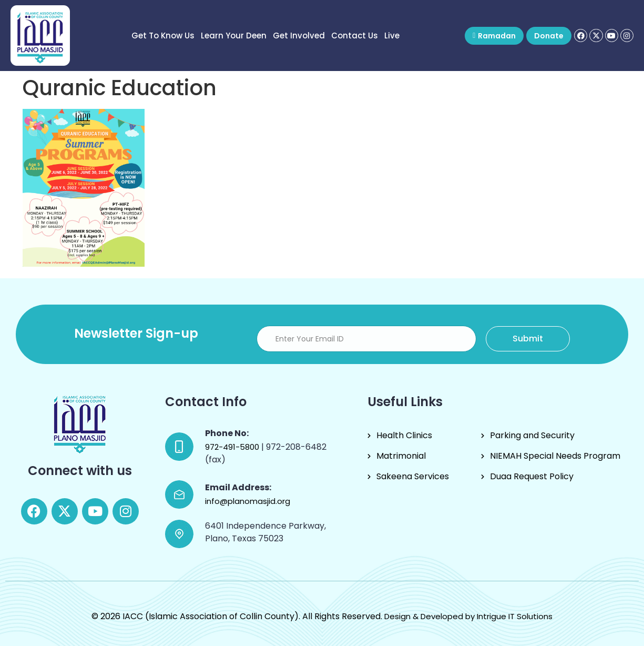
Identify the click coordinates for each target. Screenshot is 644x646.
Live (392, 36)
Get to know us (163, 36)
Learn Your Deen (234, 36)
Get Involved (299, 36)
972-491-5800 (233, 447)
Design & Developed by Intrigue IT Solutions (468, 616)
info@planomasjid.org (248, 501)
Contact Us (355, 36)
